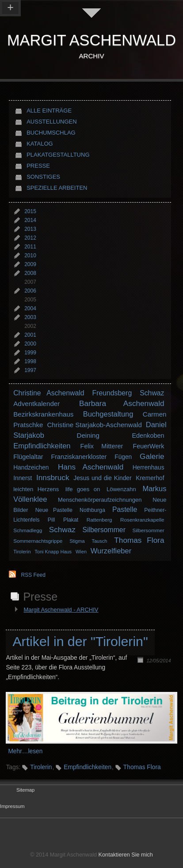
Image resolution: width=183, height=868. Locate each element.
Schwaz (152, 393)
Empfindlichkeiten (42, 446)
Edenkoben (148, 436)
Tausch (100, 541)
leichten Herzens (36, 489)
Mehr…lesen (25, 751)
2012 (30, 238)
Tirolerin (22, 552)
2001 (30, 335)
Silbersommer (104, 530)
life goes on (83, 489)
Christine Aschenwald (49, 393)
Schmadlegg (28, 530)
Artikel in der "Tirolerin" (80, 641)
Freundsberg (112, 393)
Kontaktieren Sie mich (126, 855)
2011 (30, 247)
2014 (30, 220)
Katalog (40, 144)
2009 (30, 264)
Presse (38, 166)
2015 (30, 211)
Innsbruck (53, 477)
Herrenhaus (149, 468)
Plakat (71, 520)
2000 (30, 344)
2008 (30, 273)
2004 (30, 308)
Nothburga (92, 510)
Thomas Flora (139, 540)
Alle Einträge (49, 111)
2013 (30, 229)
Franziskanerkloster (79, 457)
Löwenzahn (121, 489)
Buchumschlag (51, 133)
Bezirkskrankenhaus (43, 414)
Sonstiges (43, 177)
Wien (81, 552)
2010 (30, 256)
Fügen (123, 457)
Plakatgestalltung (58, 155)
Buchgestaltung (108, 414)
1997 (30, 370)
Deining (88, 435)
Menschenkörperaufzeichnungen (100, 500)
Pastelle (125, 509)
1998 (30, 361)
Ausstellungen (51, 122)
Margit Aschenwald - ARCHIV (61, 610)
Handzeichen (31, 468)
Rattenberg (99, 520)
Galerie (152, 456)
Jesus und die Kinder (102, 478)
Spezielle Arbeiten (57, 188)
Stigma (77, 541)
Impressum (12, 806)
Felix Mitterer (102, 446)
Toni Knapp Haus (53, 552)
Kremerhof (150, 478)
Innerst (23, 478)
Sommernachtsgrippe (38, 541)
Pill (51, 520)
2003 (30, 317)
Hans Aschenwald (91, 467)
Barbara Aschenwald (122, 403)
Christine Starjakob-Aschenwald (94, 425)
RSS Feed (33, 575)
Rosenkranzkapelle (142, 520)
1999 (30, 353)
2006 (30, 291)
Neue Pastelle (54, 510)
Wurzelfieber (111, 551)
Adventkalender (36, 404)
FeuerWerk (148, 446)
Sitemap (25, 790)
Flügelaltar (28, 457)
